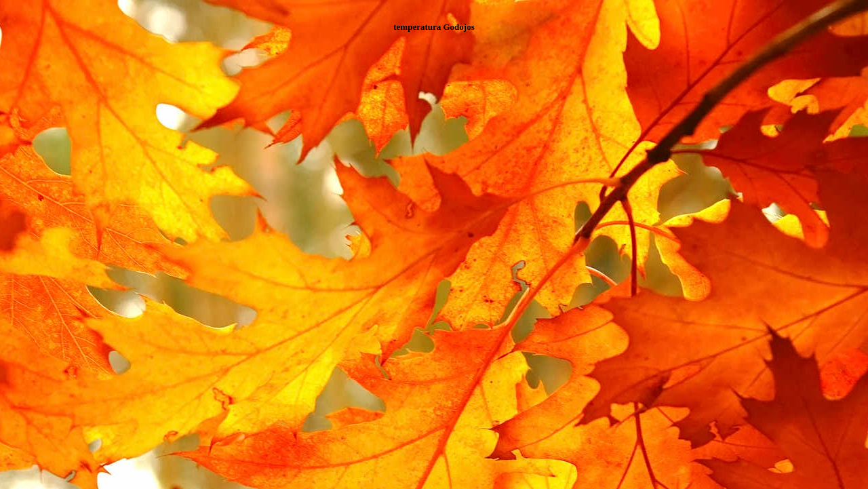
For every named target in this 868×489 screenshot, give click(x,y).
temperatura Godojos (434, 27)
